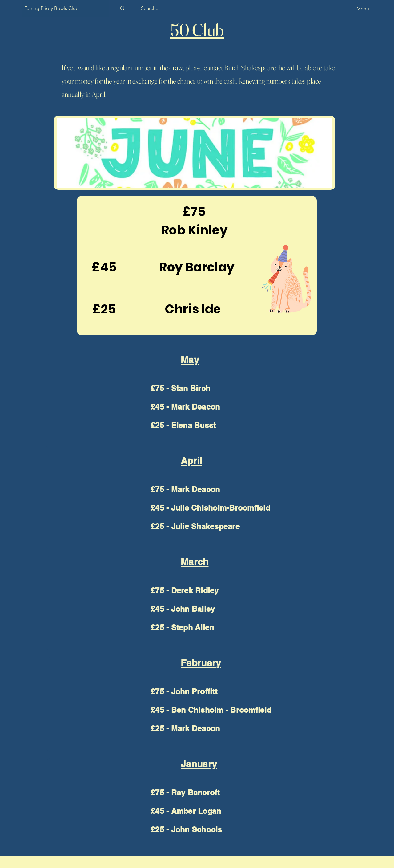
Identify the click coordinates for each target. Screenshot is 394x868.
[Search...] (150, 8)
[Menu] (352, 8)
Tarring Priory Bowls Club (52, 8)
